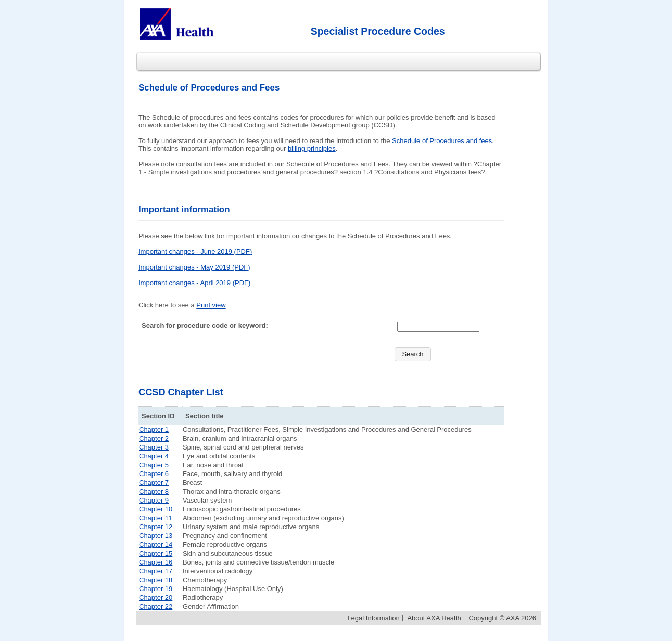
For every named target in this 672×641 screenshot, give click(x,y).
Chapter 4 (154, 456)
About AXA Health (434, 618)
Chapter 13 (156, 536)
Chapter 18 (156, 580)
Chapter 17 (156, 571)
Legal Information (373, 618)
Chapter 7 (154, 483)
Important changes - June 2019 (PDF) (195, 252)
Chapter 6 (154, 474)
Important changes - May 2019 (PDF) (194, 267)
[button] (413, 354)
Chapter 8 (154, 491)
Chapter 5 (154, 465)
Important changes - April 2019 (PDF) (194, 283)
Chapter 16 (156, 562)
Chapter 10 (156, 509)
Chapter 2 (154, 438)
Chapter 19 (156, 589)
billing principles (312, 149)
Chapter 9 (154, 500)
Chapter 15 (156, 553)
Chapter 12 (156, 527)
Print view (211, 305)
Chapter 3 (154, 447)
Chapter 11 (156, 518)
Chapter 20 (156, 598)
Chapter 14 (156, 544)
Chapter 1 (154, 430)
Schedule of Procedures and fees (442, 141)
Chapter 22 (156, 606)
